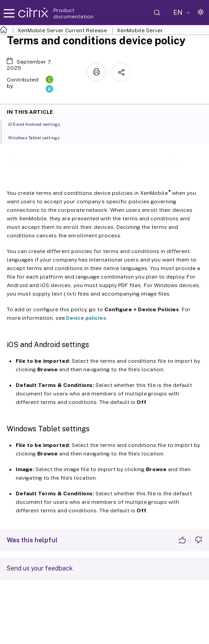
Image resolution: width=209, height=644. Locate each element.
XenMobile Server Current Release (62, 30)
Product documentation (73, 13)
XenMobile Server (140, 30)
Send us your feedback (40, 568)
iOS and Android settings (39, 124)
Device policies (86, 318)
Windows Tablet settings (39, 137)
